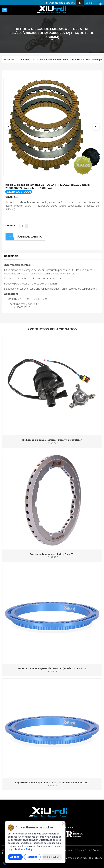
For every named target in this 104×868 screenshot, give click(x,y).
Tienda (25, 60)
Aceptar (15, 857)
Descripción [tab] (12, 256)
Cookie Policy (25, 849)
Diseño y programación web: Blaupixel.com (80, 858)
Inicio (9, 60)
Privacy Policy (84, 850)
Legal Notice (68, 850)
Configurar (51, 857)
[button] (26, 225)
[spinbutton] (24, 226)
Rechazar (33, 857)
